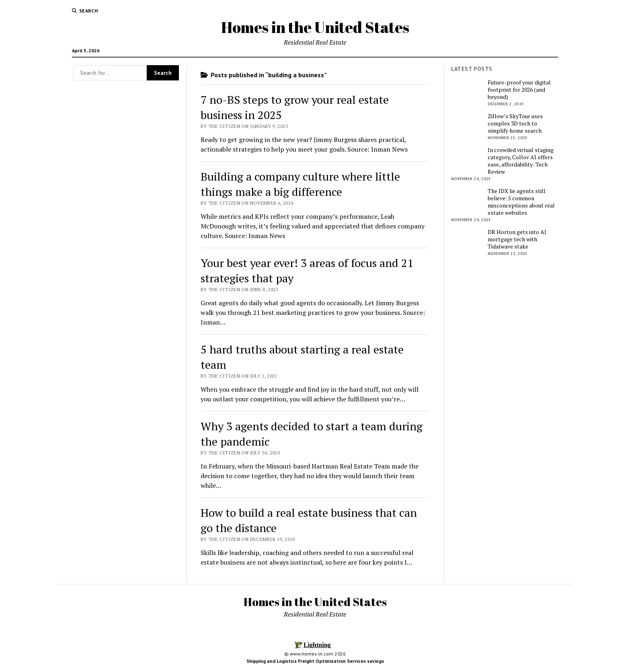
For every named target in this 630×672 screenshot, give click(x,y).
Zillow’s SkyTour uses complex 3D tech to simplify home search (515, 123)
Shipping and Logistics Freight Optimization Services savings (315, 661)
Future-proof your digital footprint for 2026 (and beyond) (519, 90)
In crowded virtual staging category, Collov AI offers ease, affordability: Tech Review (521, 161)
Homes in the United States (315, 27)
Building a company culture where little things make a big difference (300, 184)
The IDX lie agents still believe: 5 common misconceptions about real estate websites (521, 202)
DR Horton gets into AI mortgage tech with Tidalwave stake (517, 239)
